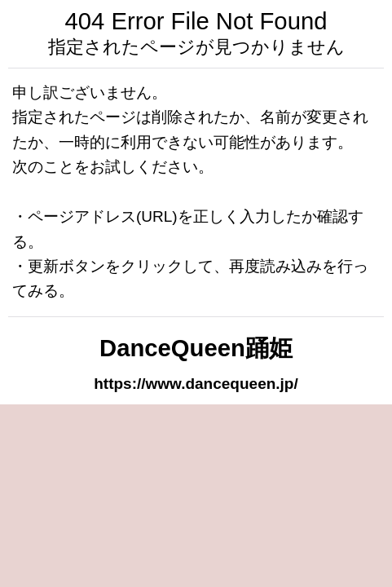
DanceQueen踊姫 (196, 348)
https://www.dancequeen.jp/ (196, 384)
